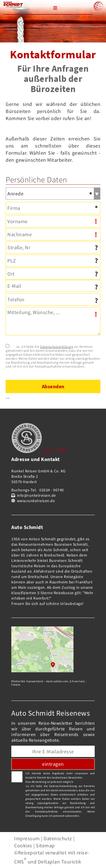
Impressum (27, 838)
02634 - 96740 (52, 490)
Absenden (53, 386)
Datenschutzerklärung (57, 346)
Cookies (23, 845)
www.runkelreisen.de (36, 501)
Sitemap (45, 845)
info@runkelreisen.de (36, 495)
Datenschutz (58, 838)
